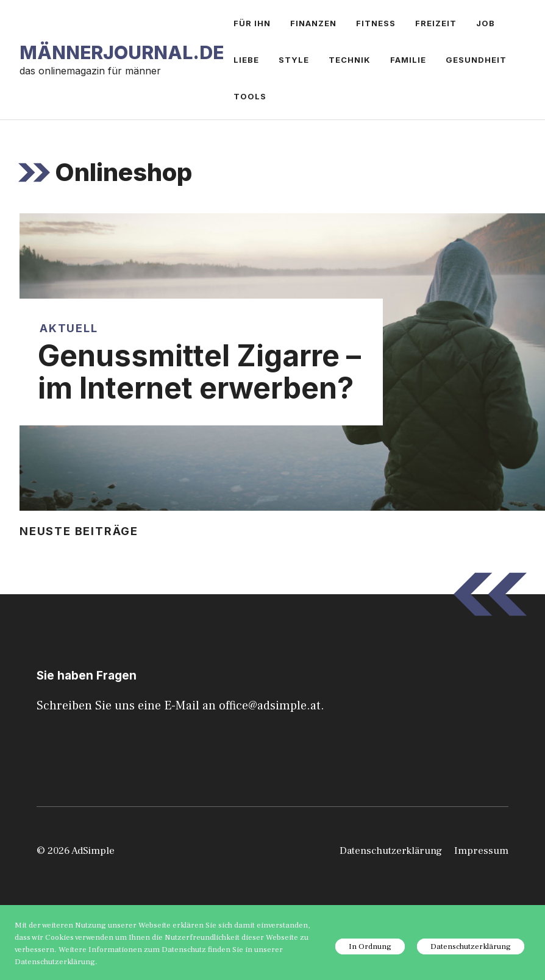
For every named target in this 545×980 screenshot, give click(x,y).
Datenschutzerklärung (391, 851)
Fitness (376, 23)
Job (486, 23)
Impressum (481, 851)
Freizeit (436, 23)
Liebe (246, 60)
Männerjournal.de (122, 52)
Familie (408, 60)
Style (294, 60)
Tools (250, 96)
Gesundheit (476, 60)
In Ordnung (370, 946)
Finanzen (313, 23)
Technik (350, 60)
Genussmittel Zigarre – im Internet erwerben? (199, 372)
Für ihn (252, 23)
